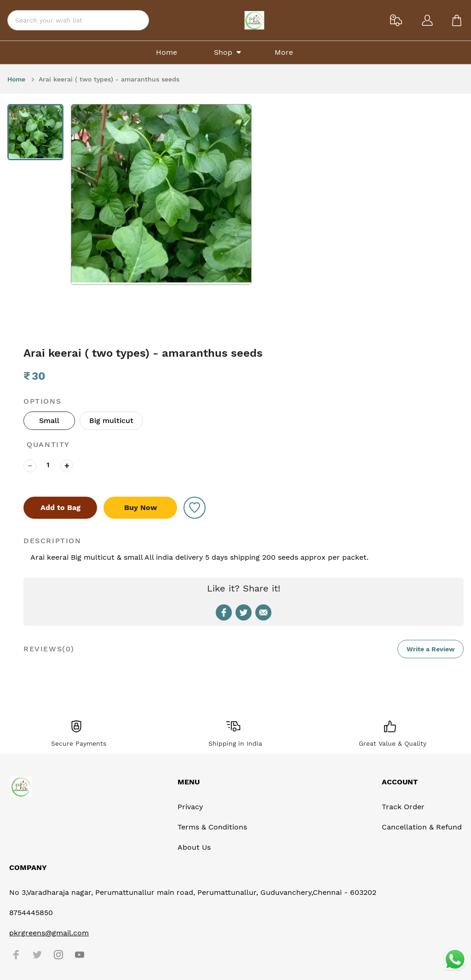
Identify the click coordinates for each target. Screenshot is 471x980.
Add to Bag (60, 507)
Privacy (190, 807)
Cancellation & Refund (422, 827)
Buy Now (141, 507)
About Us (194, 847)
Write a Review (431, 649)
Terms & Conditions (212, 827)
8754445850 (31, 913)
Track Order (403, 807)
